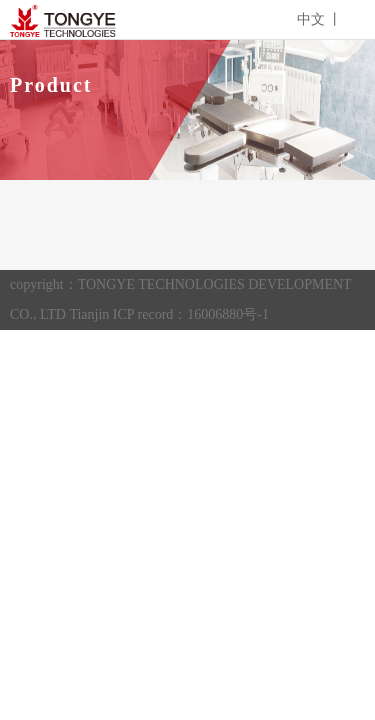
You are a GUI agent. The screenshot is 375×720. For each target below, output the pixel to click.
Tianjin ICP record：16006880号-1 (169, 314)
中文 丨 (320, 19)
